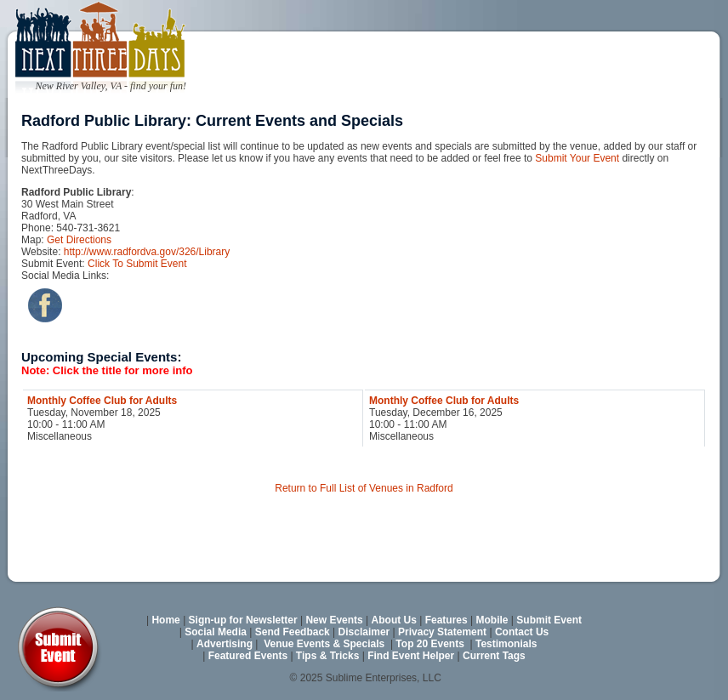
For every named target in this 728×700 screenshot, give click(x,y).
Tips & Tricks (327, 656)
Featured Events (248, 656)
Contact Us (522, 632)
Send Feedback (293, 632)
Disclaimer (364, 632)
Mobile (492, 620)
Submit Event (549, 620)
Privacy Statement (442, 632)
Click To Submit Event (137, 264)
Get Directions (79, 240)
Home (165, 620)
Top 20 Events (429, 644)
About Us (394, 620)
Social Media (216, 632)
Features (446, 620)
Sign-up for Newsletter (243, 620)
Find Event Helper (411, 656)
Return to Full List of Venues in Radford (364, 488)
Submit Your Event (577, 158)
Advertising (225, 644)
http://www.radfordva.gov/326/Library (147, 252)
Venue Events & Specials (324, 644)
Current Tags (494, 656)
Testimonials (506, 644)
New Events (334, 620)
